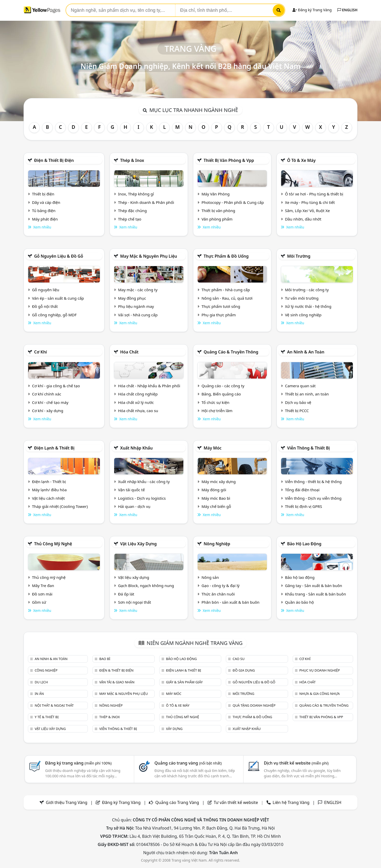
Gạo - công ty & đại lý (221, 585)
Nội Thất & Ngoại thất (54, 705)
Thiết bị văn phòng (218, 211)
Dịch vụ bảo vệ (298, 402)
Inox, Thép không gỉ (136, 194)
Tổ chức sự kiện (215, 402)
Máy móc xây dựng (219, 482)
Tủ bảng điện (44, 211)
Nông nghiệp (217, 544)
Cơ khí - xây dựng (48, 411)
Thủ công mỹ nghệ (53, 544)
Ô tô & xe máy (301, 160)
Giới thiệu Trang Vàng (67, 802)
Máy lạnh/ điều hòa (49, 490)
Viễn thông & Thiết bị (308, 448)
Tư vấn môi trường (302, 298)
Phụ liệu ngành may (136, 306)
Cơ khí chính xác (47, 394)
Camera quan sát (300, 386)
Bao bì (105, 659)
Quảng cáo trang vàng (188, 763)
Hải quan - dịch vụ (134, 506)
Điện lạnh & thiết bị (54, 448)
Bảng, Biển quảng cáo (221, 394)
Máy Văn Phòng (216, 194)
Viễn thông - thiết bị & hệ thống (313, 482)
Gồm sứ (39, 602)
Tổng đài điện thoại (302, 490)
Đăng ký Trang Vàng (312, 10)
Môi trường (299, 256)
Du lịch (41, 682)
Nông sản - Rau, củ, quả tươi (227, 298)
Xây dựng (174, 729)
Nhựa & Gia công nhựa (320, 694)
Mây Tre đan (43, 585)
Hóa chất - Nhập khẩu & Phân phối (149, 386)
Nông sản (210, 577)
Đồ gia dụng (244, 670)
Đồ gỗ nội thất (45, 306)
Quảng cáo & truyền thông (231, 352)
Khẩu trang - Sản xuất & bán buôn (315, 594)
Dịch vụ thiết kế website (296, 763)
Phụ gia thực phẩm (219, 315)
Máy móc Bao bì (216, 498)
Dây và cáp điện (46, 202)
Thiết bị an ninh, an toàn (307, 394)
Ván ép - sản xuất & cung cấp (58, 298)
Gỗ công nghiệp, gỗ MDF (54, 315)
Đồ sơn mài (42, 594)
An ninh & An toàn (306, 352)
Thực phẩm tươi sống (221, 306)
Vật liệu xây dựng (138, 544)
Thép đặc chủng (132, 211)
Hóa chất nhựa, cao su (138, 411)
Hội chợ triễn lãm (217, 411)
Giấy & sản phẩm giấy (184, 682)
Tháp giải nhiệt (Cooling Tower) (60, 506)
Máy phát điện (45, 219)
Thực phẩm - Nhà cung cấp (226, 290)
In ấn (39, 694)
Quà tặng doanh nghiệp (254, 705)
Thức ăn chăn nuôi (218, 594)
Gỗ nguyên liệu (46, 290)
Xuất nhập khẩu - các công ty (144, 482)
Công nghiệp (46, 670)
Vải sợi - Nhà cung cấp (138, 315)
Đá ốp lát (126, 594)
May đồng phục (132, 298)
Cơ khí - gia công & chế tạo (56, 386)
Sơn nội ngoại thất (135, 602)
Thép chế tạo (130, 219)
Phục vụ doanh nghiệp (320, 670)
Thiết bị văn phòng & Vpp (229, 160)
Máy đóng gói (214, 490)
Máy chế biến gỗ (216, 506)
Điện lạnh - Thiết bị (49, 482)
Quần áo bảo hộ (299, 602)
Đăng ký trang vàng (78, 763)
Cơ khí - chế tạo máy (50, 402)
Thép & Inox (132, 160)
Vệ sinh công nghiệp (303, 315)
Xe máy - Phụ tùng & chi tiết (310, 202)
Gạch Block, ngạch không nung (146, 585)
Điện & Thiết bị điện (54, 160)
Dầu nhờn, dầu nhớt (303, 219)
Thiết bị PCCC (297, 411)
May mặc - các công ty (138, 290)
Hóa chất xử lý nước (136, 402)
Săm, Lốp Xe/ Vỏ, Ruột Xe (307, 211)
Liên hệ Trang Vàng (291, 802)
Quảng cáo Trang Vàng (177, 802)
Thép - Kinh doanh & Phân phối (146, 202)
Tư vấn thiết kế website (236, 802)
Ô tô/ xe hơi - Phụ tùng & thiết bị (314, 194)
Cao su (239, 659)
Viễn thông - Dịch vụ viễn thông (313, 498)
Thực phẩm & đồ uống (226, 256)
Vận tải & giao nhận (117, 682)
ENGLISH (347, 10)
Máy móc (213, 448)
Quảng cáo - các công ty (223, 386)
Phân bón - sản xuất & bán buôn (230, 602)
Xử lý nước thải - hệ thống (308, 306)
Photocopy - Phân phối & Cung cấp (233, 202)
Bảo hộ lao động (304, 544)
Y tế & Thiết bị (46, 717)
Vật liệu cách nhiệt (48, 498)
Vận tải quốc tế (131, 490)
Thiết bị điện (43, 194)
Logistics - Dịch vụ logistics (142, 498)
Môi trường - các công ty (307, 290)
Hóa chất (129, 352)
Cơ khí (40, 352)
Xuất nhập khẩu (136, 448)
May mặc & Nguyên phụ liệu (149, 256)
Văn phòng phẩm (217, 219)
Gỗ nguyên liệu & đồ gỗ (59, 256)
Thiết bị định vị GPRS (304, 506)
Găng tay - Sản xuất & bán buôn (314, 585)
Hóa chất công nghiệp (138, 394)
